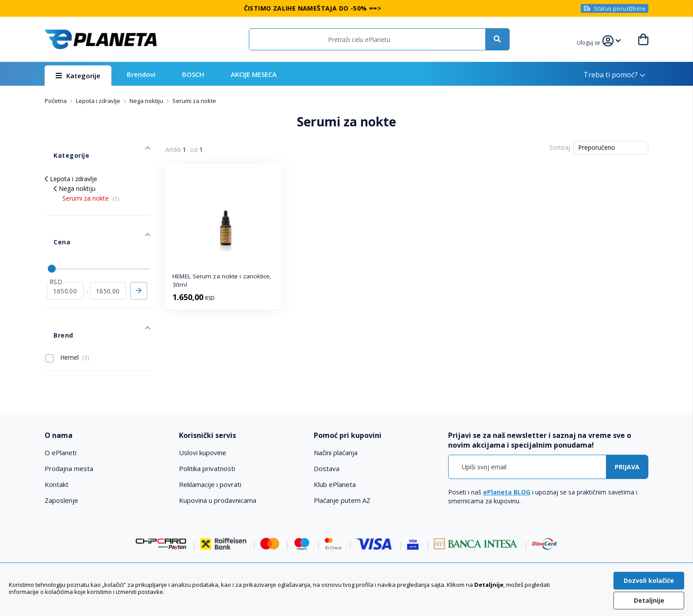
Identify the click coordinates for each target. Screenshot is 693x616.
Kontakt (57, 441)
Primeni (139, 260)
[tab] (106, 391)
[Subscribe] (627, 423)
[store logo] (101, 39)
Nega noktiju (147, 101)
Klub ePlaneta (335, 441)
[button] (594, 42)
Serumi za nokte (91, 185)
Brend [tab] (54, 295)
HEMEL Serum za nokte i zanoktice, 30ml (222, 280)
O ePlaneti (61, 409)
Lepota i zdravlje (99, 101)
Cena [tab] (53, 220)
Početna (56, 101)
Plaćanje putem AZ (342, 456)
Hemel (67, 313)
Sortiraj (560, 147)
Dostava (327, 425)
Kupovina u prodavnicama (218, 456)
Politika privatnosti (207, 425)
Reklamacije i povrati (210, 441)
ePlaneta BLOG (507, 448)
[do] (108, 260)
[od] (65, 260)
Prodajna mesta (69, 425)
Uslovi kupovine (203, 409)
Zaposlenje (61, 456)
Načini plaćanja (336, 409)
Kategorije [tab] (61, 146)
